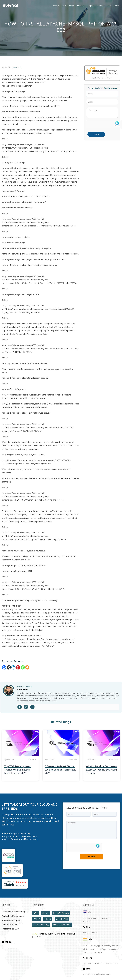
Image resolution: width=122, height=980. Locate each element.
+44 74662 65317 (90, 933)
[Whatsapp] (23, 667)
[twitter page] (7, 942)
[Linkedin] (13, 667)
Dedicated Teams (9, 924)
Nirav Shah (17, 67)
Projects (91, 6)
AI (49, 6)
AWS (36, 913)
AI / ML (45, 913)
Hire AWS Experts (61, 913)
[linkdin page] (10, 942)
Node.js (48, 919)
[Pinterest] (18, 667)
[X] (9, 667)
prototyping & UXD (10, 929)
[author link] (9, 690)
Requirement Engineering (13, 912)
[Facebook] (4, 667)
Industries (81, 6)
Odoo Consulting (41, 925)
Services (56, 6)
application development (13, 916)
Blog (109, 6)
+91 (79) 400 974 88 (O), (93, 963)
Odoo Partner (62, 919)
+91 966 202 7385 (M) (111, 963)
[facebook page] (3, 942)
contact (117, 6)
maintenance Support (12, 920)
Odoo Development (62, 925)
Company (101, 6)
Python (37, 919)
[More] (27, 667)
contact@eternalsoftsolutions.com (97, 974)
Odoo (70, 6)
